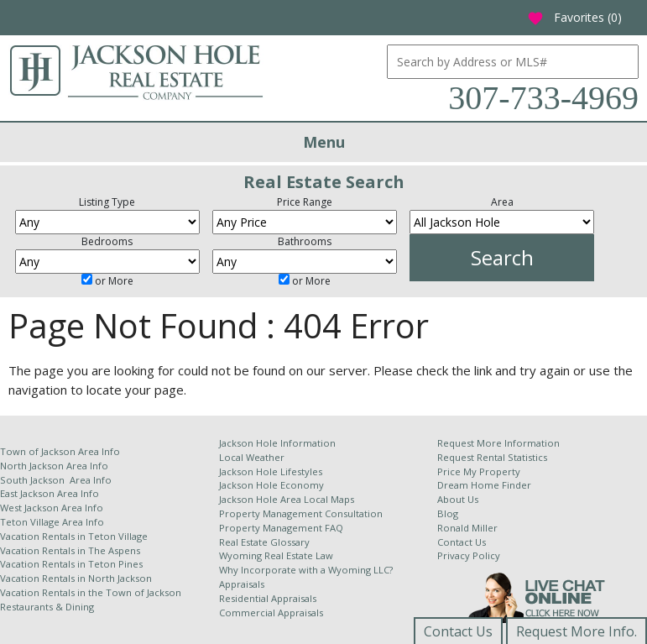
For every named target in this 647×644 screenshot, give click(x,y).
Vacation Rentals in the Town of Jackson (91, 592)
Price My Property (479, 471)
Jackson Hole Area (261, 499)
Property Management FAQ (281, 528)
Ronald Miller (467, 528)
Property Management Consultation (301, 513)
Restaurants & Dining (47, 607)
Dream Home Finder (484, 485)
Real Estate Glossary (264, 542)
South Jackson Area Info (56, 480)
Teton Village (118, 536)
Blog (448, 513)
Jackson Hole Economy (271, 485)
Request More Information (498, 443)
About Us (458, 499)
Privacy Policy (469, 555)
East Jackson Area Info (50, 493)
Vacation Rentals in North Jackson (76, 578)
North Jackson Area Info (54, 466)
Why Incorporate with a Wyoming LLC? (306, 570)
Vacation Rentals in (44, 536)
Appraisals (242, 584)
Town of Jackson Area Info (60, 451)
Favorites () (574, 17)
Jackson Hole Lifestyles (271, 471)
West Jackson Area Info (52, 508)
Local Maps (329, 499)
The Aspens (114, 550)
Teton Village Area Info (52, 522)
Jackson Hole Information (277, 443)
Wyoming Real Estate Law (276, 555)
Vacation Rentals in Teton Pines (71, 564)
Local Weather (252, 457)
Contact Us (462, 542)
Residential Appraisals (268, 598)
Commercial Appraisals (271, 613)
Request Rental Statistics (492, 457)
